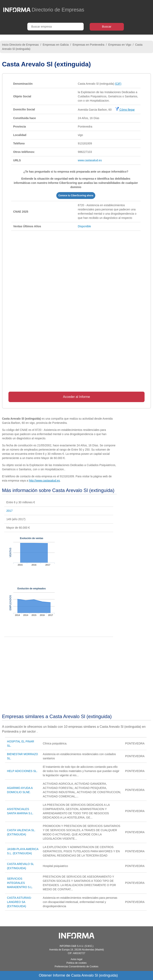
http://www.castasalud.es (44, 481)
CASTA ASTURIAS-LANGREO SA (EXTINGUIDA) (19, 902)
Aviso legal (77, 959)
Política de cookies (76, 963)
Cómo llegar (125, 110)
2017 (9, 511)
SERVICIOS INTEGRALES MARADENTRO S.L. (20, 883)
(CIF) (118, 84)
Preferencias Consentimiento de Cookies (76, 967)
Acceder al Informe (76, 397)
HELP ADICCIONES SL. (22, 771)
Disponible (84, 226)
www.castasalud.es (90, 160)
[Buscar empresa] (55, 27)
